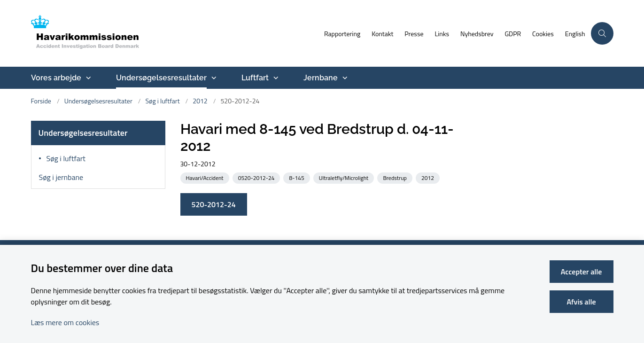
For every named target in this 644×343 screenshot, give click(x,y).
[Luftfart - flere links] (275, 78)
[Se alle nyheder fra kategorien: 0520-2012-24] (257, 177)
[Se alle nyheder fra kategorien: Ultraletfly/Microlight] (345, 177)
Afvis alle (582, 302)
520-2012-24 (214, 204)
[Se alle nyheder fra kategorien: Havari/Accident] (206, 177)
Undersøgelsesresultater (161, 78)
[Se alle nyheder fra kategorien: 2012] (429, 177)
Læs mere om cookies (65, 322)
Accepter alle (582, 272)
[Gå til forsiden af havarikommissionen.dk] (175, 33)
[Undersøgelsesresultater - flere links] (213, 78)
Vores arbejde (56, 78)
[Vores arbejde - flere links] (87, 78)
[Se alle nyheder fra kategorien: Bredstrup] (396, 177)
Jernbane (321, 78)
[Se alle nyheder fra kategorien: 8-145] (297, 177)
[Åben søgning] (602, 33)
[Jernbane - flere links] (344, 78)
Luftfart (255, 78)
